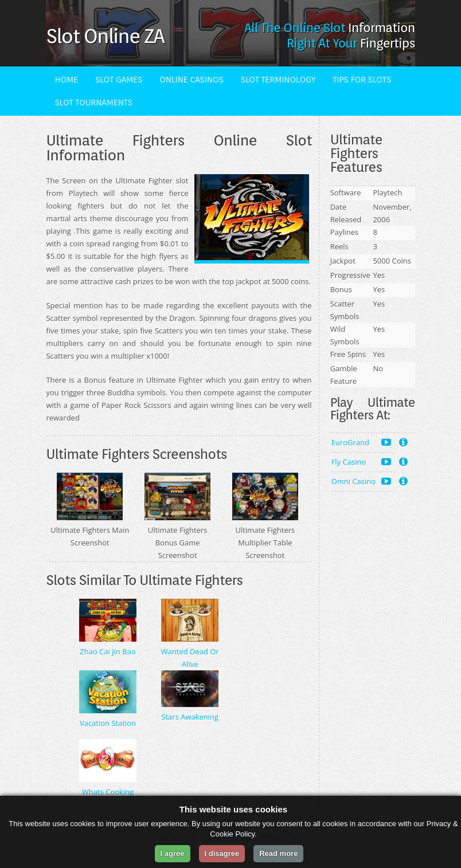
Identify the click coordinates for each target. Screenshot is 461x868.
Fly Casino (361, 462)
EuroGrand (361, 442)
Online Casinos (192, 80)
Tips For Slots (362, 80)
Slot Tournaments (93, 103)
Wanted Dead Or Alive (190, 651)
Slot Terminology (278, 80)
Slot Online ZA (105, 36)
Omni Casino (361, 481)
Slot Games (119, 80)
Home (66, 80)
